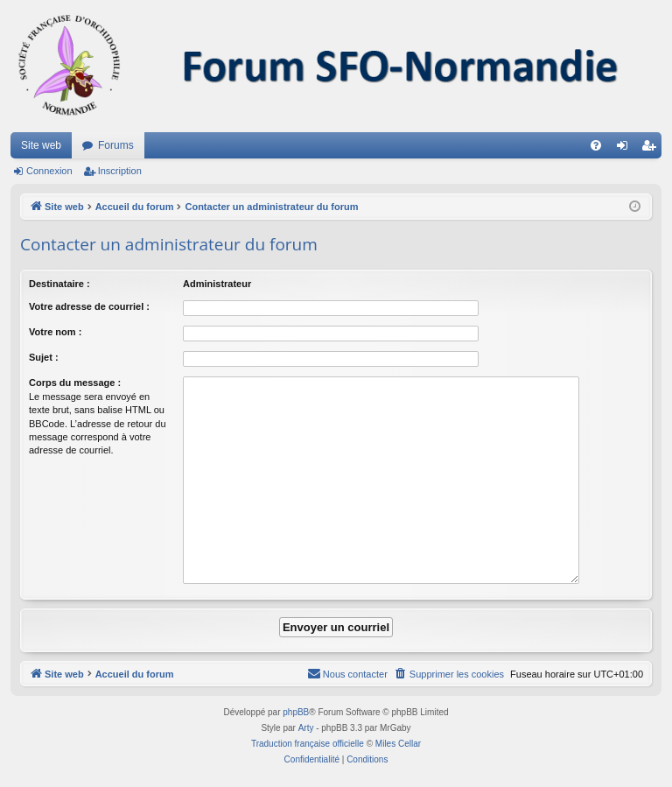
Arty (306, 728)
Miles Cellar (398, 744)
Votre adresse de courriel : (89, 306)
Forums (116, 145)
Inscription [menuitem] (652, 149)
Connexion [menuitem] (626, 149)
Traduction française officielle (308, 744)
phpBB (296, 712)
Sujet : (44, 357)
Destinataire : (59, 284)
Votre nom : (55, 332)
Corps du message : (75, 383)
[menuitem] (596, 145)
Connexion (49, 171)
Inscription (120, 171)
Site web (41, 145)
